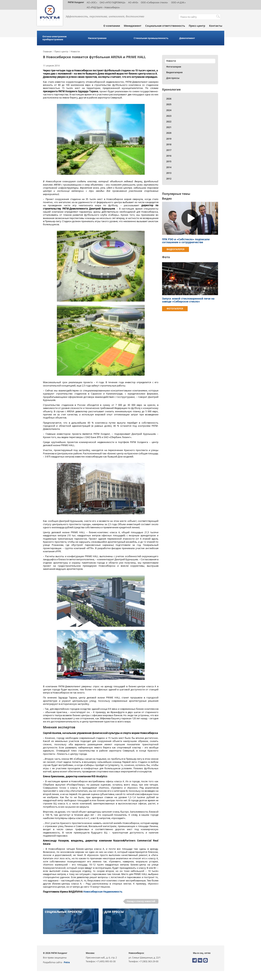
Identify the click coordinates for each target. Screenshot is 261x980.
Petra (67, 962)
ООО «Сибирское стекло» (154, 2)
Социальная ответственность (165, 26)
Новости (75, 52)
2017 (169, 150)
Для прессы (173, 78)
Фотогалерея (174, 67)
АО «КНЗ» (133, 2)
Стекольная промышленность (151, 38)
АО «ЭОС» (92, 2)
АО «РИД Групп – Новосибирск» (103, 7)
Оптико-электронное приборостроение (55, 38)
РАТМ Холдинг (76, 2)
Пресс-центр (197, 26)
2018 (169, 144)
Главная (47, 52)
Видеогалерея (174, 72)
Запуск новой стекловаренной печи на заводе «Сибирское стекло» (188, 300)
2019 (169, 139)
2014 (169, 167)
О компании (112, 26)
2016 (169, 156)
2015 (169, 161)
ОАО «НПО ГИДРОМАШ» (113, 2)
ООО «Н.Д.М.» (178, 2)
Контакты (216, 26)
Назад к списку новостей (141, 901)
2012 (169, 179)
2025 (169, 104)
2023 (169, 116)
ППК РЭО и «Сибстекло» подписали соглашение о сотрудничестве (186, 241)
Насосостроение (97, 38)
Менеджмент (133, 26)
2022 (169, 122)
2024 (169, 110)
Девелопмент (187, 38)
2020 (169, 133)
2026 (169, 99)
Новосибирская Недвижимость (103, 892)
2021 (169, 127)
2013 (169, 173)
